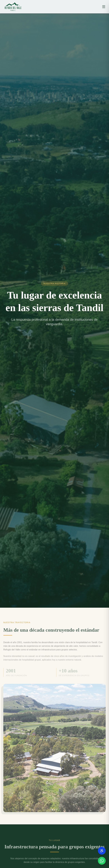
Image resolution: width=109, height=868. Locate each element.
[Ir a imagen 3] (56, 812)
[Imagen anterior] (7, 750)
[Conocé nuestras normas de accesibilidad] (102, 851)
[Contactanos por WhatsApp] (102, 861)
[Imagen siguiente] (102, 750)
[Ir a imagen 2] (54, 812)
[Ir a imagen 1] (53, 812)
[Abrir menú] (104, 7)
